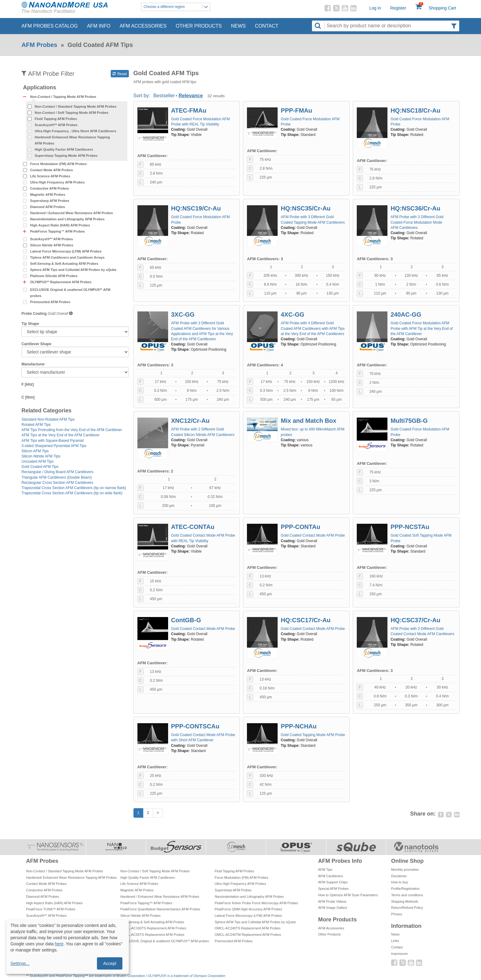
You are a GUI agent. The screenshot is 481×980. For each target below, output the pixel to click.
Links (395, 941)
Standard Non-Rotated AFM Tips (48, 419)
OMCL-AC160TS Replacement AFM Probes (153, 928)
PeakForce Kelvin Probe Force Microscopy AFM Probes (256, 903)
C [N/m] (28, 397)
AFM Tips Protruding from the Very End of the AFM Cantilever (72, 430)
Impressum (399, 954)
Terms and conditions (407, 895)
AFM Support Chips (333, 882)
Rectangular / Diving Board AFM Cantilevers (58, 472)
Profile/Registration (405, 889)
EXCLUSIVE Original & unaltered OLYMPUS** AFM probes (70, 293)
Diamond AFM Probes (48, 207)
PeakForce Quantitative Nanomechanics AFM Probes (160, 909)
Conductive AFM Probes (50, 188)
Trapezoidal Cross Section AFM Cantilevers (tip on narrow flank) (74, 488)
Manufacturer (33, 364)
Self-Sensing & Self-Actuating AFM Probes (64, 264)
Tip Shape (30, 324)
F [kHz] (28, 384)
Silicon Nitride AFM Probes (52, 245)
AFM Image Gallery (333, 908)
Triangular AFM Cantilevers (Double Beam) (57, 477)
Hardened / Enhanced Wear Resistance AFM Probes (71, 213)
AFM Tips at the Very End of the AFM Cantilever (61, 435)
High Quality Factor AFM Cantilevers (64, 149)
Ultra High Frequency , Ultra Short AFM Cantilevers (75, 131)
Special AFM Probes (333, 889)
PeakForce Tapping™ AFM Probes (146, 903)
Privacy (397, 914)
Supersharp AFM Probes (50, 201)
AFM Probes (39, 45)
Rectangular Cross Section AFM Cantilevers (57, 483)
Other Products (199, 26)
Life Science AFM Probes (50, 176)
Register (398, 8)
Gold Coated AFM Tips (40, 467)
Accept (110, 963)
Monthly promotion (405, 870)
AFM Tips (325, 870)
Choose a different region (177, 7)
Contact (267, 26)
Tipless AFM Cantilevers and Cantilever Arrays (67, 257)
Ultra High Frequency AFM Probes (57, 182)
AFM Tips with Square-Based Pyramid (53, 441)
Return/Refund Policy (407, 908)
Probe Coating (34, 314)
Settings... (20, 963)
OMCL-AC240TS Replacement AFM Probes (248, 928)
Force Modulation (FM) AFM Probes (58, 164)
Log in (375, 8)
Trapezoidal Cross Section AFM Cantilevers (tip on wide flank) (72, 493)
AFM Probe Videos (332, 901)
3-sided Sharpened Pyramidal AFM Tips (54, 446)
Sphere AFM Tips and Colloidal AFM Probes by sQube (73, 270)
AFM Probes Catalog (50, 26)
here (59, 944)
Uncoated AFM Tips (38, 461)
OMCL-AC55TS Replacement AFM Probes (152, 935)
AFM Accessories (143, 26)
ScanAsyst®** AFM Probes (56, 125)
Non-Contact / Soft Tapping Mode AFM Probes (71, 113)
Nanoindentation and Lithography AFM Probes (67, 219)
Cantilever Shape (36, 344)
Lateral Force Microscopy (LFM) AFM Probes (66, 251)
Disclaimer (399, 876)
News (238, 26)
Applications (40, 88)
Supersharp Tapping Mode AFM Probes (66, 156)
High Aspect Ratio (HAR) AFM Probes (60, 225)
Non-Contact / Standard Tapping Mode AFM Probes (75, 106)
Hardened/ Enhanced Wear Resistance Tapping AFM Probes (72, 140)
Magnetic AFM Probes (48, 195)
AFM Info (98, 26)
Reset (120, 74)
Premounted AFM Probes (50, 302)
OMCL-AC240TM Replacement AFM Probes (248, 935)
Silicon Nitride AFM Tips (41, 456)
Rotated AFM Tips (36, 425)
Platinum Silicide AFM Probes (54, 276)
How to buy (400, 882)
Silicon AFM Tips (35, 451)
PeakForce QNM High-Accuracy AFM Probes (248, 909)
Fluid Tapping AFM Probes (56, 119)
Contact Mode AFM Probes (52, 170)
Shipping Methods (405, 901)
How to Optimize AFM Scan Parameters (348, 895)
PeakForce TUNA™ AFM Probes (51, 909)
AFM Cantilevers (331, 876)
